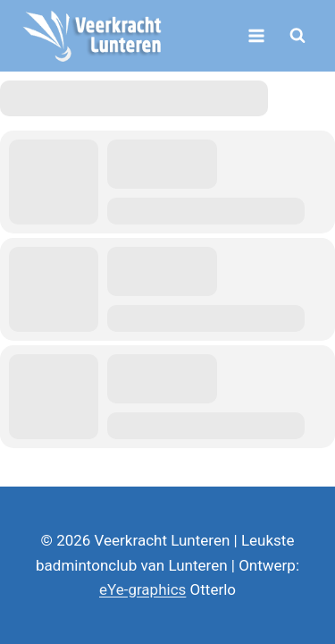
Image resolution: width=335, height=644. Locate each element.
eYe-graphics (142, 589)
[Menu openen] (256, 35)
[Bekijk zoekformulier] (297, 36)
